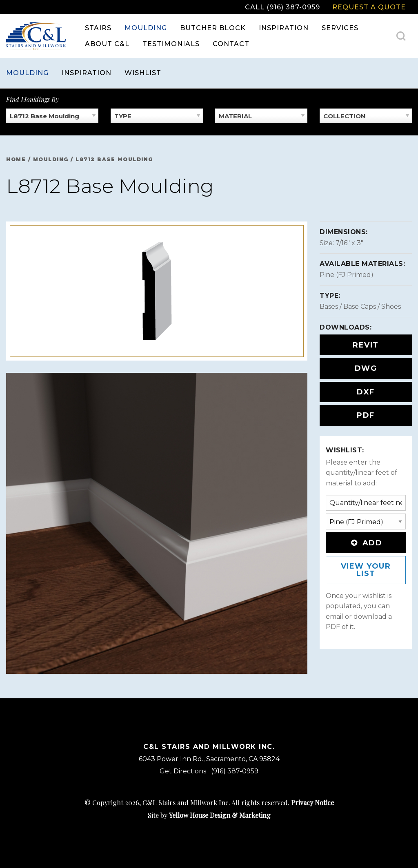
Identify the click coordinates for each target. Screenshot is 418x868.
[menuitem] (98, 28)
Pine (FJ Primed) (347, 275)
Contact (231, 44)
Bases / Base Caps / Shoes (360, 307)
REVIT (366, 345)
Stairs (98, 28)
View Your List (366, 570)
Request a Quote (369, 7)
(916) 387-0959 (235, 771)
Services (340, 28)
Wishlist (143, 73)
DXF (366, 392)
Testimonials (171, 44)
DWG (366, 368)
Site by (209, 815)
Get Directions (183, 771)
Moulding (146, 28)
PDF (366, 415)
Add (366, 543)
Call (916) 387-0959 (282, 7)
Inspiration (284, 28)
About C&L (107, 44)
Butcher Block (213, 28)
